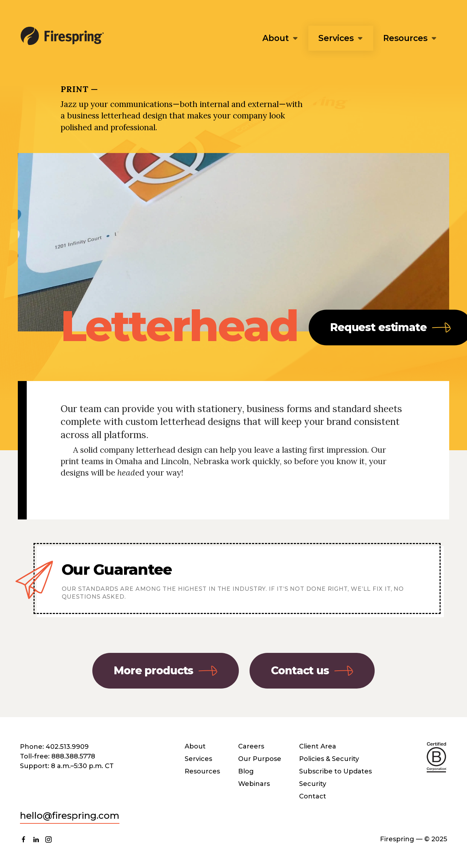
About (276, 38)
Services (336, 38)
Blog (246, 771)
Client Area (318, 746)
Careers (251, 746)
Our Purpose (260, 759)
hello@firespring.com (70, 816)
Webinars (254, 784)
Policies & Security (329, 759)
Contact (313, 796)
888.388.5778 (73, 756)
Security (313, 784)
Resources (405, 38)
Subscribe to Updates (335, 771)
